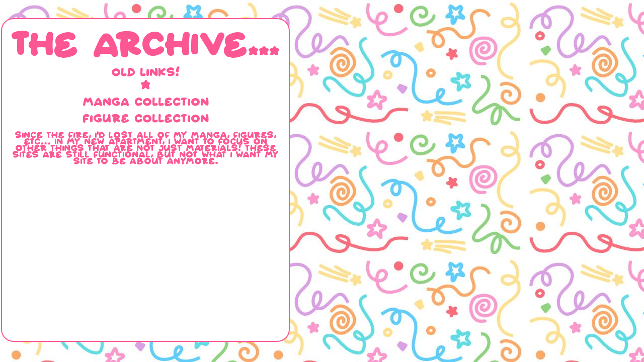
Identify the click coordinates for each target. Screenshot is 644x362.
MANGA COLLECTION (146, 101)
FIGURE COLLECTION (146, 118)
